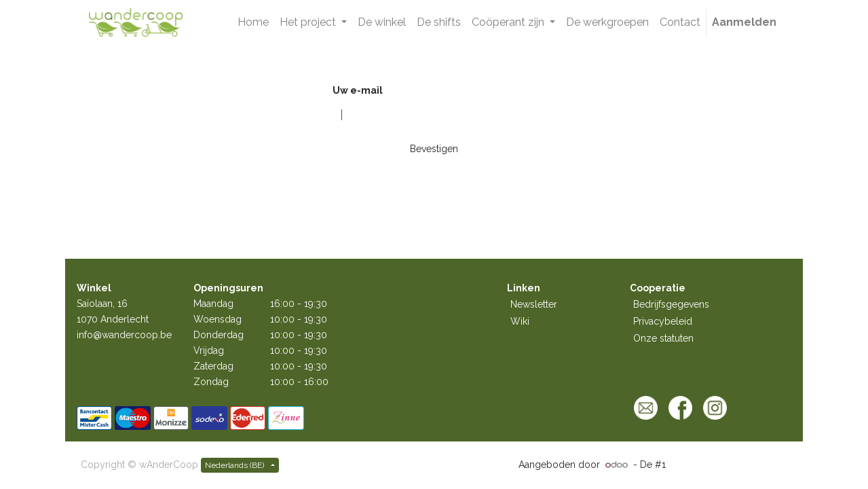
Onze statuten (663, 338)
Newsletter (534, 304)
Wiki (520, 321)
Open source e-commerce (728, 465)
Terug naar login (361, 172)
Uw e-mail (358, 90)
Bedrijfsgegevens (671, 304)
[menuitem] (253, 22)
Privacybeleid (663, 321)
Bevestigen (434, 149)
